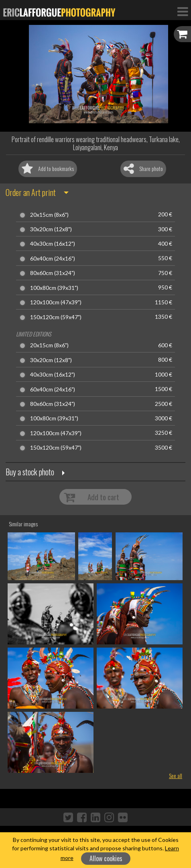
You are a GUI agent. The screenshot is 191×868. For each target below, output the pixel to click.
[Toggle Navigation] (183, 11)
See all (176, 775)
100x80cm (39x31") (54, 288)
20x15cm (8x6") (49, 215)
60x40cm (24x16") (53, 259)
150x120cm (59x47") (56, 317)
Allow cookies (106, 858)
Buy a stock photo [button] (30, 472)
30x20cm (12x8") (51, 229)
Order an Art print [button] (31, 192)
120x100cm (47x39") (56, 302)
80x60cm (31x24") (53, 273)
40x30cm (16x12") (53, 244)
